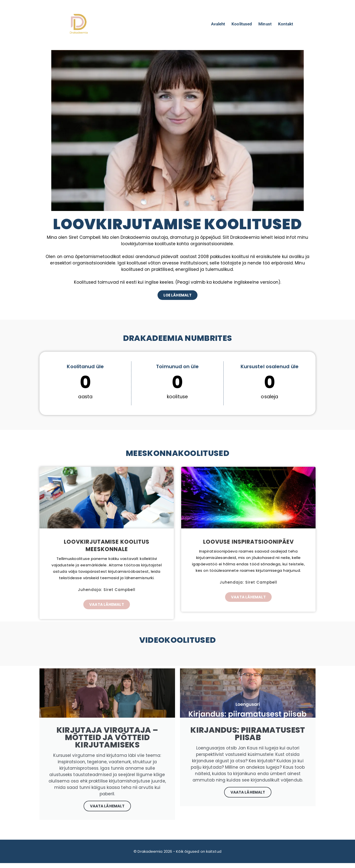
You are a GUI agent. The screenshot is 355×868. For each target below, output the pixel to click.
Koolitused (242, 24)
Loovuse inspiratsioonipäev (248, 542)
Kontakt (286, 24)
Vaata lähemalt (248, 792)
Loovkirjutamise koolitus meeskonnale (107, 546)
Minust (265, 24)
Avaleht (218, 24)
